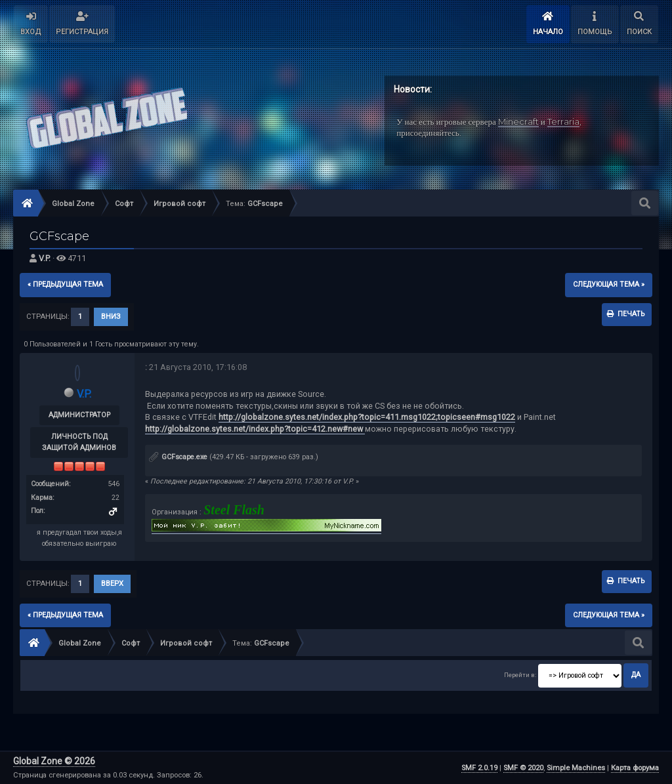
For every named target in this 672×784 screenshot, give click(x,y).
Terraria (563, 121)
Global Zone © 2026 (54, 761)
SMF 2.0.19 (479, 768)
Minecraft (518, 121)
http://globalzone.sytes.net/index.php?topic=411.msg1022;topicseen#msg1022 (367, 417)
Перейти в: (520, 675)
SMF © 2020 (523, 768)
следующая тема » (609, 284)
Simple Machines (576, 768)
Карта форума (635, 768)
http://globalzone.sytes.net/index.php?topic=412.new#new (255, 429)
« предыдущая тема (65, 284)
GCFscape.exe (178, 457)
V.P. (45, 258)
